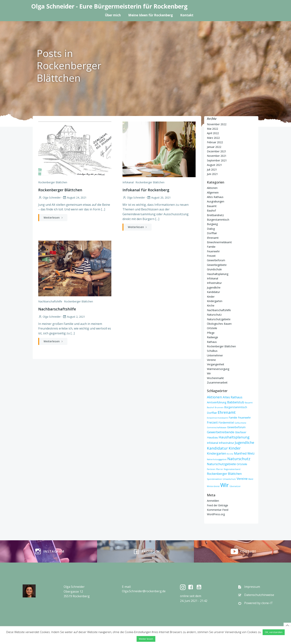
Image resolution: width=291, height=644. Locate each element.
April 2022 (213, 133)
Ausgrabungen (216, 201)
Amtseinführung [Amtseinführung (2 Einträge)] (217, 402)
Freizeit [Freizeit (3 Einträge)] (212, 422)
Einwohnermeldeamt (219, 242)
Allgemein (213, 192)
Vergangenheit (216, 364)
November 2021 (217, 156)
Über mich (113, 15)
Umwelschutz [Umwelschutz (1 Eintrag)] (229, 479)
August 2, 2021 (74, 317)
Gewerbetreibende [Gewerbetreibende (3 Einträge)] (221, 432)
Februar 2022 (215, 142)
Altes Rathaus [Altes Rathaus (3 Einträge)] (233, 397)
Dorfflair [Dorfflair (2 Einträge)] (212, 413)
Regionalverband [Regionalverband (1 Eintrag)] (232, 469)
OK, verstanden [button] (274, 632)
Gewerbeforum (216, 260)
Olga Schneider (49, 198)
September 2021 (217, 160)
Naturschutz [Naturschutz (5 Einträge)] (239, 458)
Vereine (211, 360)
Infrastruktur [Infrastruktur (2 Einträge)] (226, 443)
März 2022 (213, 138)
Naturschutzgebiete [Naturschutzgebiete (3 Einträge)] (221, 464)
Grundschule (214, 269)
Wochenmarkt (215, 378)
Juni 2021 (212, 174)
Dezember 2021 (217, 151)
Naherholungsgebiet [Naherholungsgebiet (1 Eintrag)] (217, 459)
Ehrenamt (213, 238)
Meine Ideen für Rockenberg (151, 15)
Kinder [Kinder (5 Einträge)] (235, 448)
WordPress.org (216, 514)
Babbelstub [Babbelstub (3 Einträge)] (236, 402)
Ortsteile (212, 328)
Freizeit (211, 256)
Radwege (212, 337)
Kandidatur (213, 292)
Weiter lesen (146, 639)
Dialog (211, 228)
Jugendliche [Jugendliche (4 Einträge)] (245, 442)
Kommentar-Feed (218, 510)
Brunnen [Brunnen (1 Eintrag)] (219, 407)
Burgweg (212, 224)
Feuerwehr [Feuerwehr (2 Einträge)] (244, 417)
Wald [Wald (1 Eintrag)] (251, 479)
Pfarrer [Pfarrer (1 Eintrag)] (220, 469)
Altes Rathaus (215, 197)
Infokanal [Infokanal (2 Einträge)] (212, 443)
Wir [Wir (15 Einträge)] (225, 485)
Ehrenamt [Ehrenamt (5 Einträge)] (227, 412)
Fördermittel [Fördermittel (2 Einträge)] (226, 422)
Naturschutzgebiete (219, 319)
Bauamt (212, 206)
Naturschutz (214, 314)
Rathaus (212, 342)
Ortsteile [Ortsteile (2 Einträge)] (242, 464)
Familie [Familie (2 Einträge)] (233, 417)
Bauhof (211, 210)
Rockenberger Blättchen (53, 182)
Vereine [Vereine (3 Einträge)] (242, 478)
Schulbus (212, 351)
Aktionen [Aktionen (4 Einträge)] (214, 397)
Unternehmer (215, 355)
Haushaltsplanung (218, 274)
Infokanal (128, 182)
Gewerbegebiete (217, 265)
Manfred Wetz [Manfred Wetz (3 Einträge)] (244, 453)
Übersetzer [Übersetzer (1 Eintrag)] (235, 486)
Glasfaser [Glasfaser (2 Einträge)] (241, 432)
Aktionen (212, 188)
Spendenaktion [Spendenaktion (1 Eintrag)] (214, 479)
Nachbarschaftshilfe (50, 301)
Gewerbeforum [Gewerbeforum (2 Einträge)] (236, 427)
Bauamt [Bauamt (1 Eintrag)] (249, 402)
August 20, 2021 (159, 198)
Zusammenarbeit (217, 382)
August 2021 (214, 165)
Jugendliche (214, 287)
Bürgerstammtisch (218, 219)
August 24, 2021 (75, 198)
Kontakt (187, 15)
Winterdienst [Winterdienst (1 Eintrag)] (213, 486)
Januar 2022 (214, 147)
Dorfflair (212, 233)
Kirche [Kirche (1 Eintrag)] (230, 454)
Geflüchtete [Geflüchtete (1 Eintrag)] (240, 423)
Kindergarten (215, 301)
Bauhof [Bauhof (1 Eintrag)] (210, 407)
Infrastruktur (214, 283)
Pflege (211, 333)
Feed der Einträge (218, 505)
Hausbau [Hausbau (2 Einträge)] (212, 437)
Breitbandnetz (215, 215)
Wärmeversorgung (218, 369)
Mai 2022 (212, 128)
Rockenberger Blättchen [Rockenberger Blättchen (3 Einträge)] (224, 474)
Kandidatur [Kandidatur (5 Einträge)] (217, 448)
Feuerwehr (213, 251)
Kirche (211, 305)
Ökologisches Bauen (219, 323)
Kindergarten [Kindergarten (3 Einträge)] (216, 453)
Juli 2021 (212, 169)
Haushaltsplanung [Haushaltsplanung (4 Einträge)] (234, 437)
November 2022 (217, 124)
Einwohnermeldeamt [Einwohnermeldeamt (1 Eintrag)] (217, 418)
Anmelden (213, 501)
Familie (211, 247)
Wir (209, 373)
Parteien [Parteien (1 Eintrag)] (211, 469)
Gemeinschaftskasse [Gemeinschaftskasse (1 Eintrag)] (217, 427)
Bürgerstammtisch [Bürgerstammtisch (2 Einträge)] (236, 407)
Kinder (211, 296)
